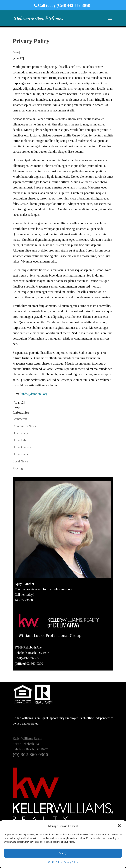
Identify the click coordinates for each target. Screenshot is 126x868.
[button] (120, 826)
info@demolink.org (35, 394)
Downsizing (20, 433)
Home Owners (22, 447)
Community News (24, 426)
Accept (63, 853)
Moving (18, 468)
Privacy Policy (71, 862)
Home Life (20, 440)
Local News (20, 461)
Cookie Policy (55, 862)
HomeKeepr (20, 454)
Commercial (20, 419)
